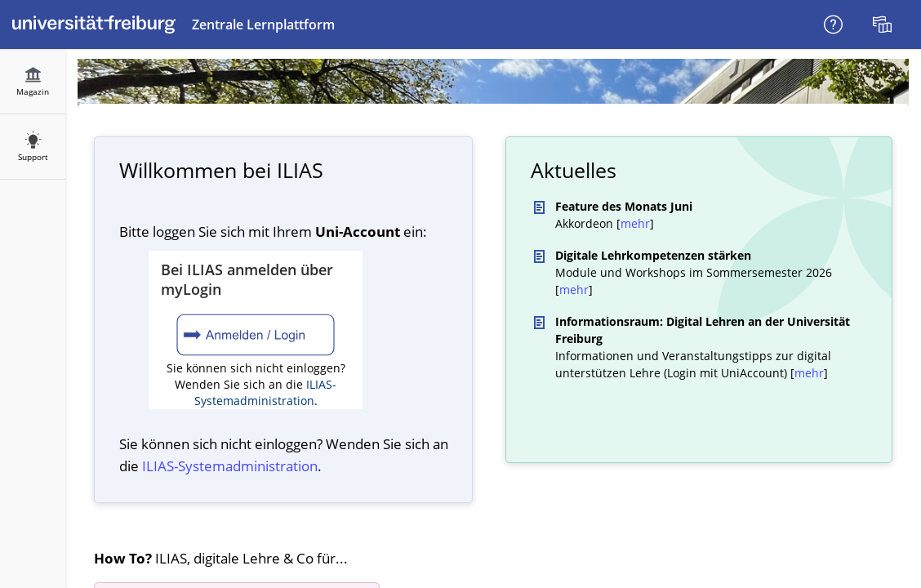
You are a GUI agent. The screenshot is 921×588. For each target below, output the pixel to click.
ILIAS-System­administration (230, 466)
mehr (635, 223)
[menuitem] (884, 24)
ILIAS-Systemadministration (266, 392)
